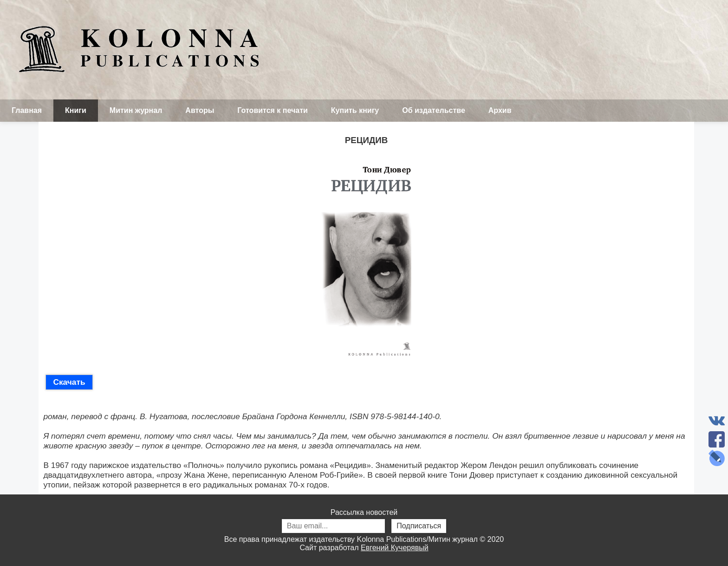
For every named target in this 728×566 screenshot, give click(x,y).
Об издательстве (434, 110)
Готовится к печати (273, 110)
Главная (27, 110)
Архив (500, 110)
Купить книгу (355, 110)
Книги (76, 110)
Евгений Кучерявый (395, 548)
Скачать (69, 382)
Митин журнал (136, 110)
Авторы (200, 110)
